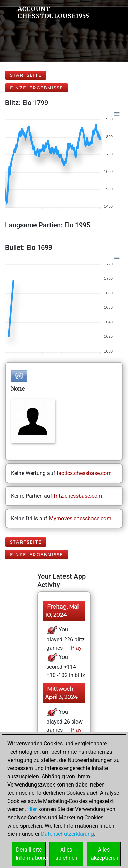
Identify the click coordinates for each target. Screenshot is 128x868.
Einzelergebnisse (37, 88)
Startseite (26, 75)
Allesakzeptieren (105, 854)
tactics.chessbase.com (84, 473)
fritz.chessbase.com (78, 496)
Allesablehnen (66, 854)
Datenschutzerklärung (67, 834)
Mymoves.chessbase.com (80, 518)
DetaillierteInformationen (31, 854)
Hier (32, 809)
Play (76, 648)
